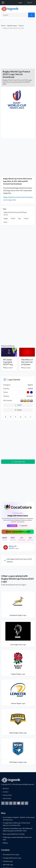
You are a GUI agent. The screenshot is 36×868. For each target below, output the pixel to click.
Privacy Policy (7, 795)
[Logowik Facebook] (3, 803)
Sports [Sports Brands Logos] (30, 385)
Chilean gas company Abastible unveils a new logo (17, 838)
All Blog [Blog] (5, 843)
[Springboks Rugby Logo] (18, 604)
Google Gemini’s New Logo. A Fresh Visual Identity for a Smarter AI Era (16, 824)
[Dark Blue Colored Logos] (31, 392)
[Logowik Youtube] (19, 803)
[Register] (30, 3)
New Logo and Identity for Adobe (14, 834)
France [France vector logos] (26, 218)
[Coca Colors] (18, 522)
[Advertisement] (18, 50)
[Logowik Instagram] (11, 803)
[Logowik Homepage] (10, 9)
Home (3, 25)
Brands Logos (12, 25)
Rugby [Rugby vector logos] (6, 218)
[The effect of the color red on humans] (27, 359)
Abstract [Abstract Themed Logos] (30, 396)
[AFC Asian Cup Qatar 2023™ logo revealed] (9, 359)
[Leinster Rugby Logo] (18, 692)
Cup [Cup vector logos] (19, 218)
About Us (6, 788)
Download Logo (18, 462)
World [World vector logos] (13, 218)
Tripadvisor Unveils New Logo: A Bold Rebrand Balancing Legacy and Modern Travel (18, 830)
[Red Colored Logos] (28, 392)
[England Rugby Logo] (18, 663)
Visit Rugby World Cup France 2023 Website (18, 560)
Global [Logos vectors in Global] (30, 389)
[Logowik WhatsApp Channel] (26, 803)
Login (20, 3)
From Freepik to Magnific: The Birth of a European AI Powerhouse (19, 818)
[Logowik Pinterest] (15, 803)
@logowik (13, 546)
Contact (6, 792)
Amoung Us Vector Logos (11, 854)
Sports (21, 25)
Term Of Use (7, 798)
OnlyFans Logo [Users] (8, 861)
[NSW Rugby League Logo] (18, 751)
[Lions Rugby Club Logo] (18, 634)
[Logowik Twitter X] (7, 803)
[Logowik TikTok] (23, 803)
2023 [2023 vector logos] (5, 222)
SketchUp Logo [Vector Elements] (8, 865)
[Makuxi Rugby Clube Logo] (18, 722)
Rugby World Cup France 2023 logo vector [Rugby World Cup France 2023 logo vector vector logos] (15, 213)
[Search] (15, 15)
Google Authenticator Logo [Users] (12, 858)
